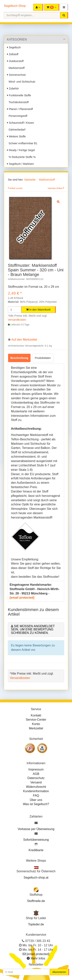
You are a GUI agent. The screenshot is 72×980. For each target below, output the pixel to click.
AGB (36, 774)
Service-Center (36, 720)
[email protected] (22, 598)
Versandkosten (17, 320)
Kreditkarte (36, 850)
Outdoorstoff (15, 61)
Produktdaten (43, 358)
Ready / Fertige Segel (21, 150)
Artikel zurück (16, 188)
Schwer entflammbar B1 (22, 143)
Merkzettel (36, 728)
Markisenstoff (16, 68)
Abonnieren (59, 972)
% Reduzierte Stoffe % (21, 157)
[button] (64, 7)
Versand (36, 782)
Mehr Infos (38, 958)
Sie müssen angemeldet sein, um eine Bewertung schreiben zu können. (33, 629)
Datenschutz (36, 778)
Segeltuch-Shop (15, 6)
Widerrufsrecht (36, 787)
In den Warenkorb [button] (38, 310)
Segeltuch (14, 47)
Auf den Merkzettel (24, 340)
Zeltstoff (13, 54)
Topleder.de (36, 924)
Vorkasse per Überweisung (36, 829)
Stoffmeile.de (36, 901)
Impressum (36, 769)
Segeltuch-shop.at (36, 878)
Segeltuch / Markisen (21, 164)
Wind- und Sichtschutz (21, 82)
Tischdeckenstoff (18, 102)
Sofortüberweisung (36, 840)
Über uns (36, 800)
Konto (36, 724)
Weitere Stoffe (16, 136)
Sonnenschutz (17, 75)
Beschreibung (19, 358)
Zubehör (13, 88)
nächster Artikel (55, 188)
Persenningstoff (17, 116)
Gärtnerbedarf (16, 130)
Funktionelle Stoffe (19, 95)
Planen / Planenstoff (20, 109)
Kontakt (36, 715)
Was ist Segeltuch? (36, 804)
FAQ (36, 796)
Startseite (30, 180)
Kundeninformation (36, 791)
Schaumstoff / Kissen (21, 123)
